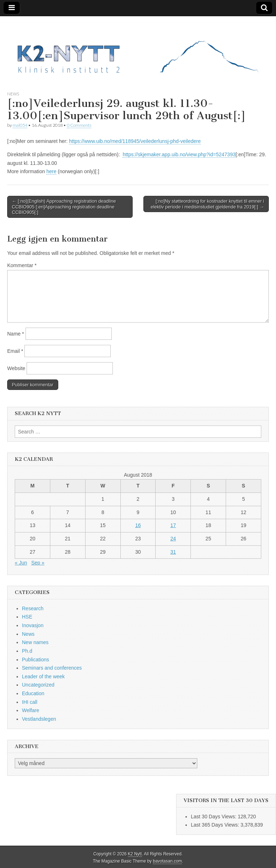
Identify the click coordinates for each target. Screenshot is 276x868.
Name (16, 334)
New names (35, 642)
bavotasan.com (168, 861)
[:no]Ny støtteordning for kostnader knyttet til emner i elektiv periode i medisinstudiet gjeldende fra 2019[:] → (207, 204)
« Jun (21, 563)
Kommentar (22, 265)
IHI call (30, 702)
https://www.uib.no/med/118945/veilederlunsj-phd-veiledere (135, 141)
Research (33, 608)
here (51, 171)
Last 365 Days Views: (216, 825)
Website (16, 368)
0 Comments (79, 125)
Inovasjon (33, 625)
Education (33, 693)
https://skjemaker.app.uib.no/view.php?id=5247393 (179, 154)
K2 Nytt (135, 854)
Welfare (31, 710)
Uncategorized (38, 685)
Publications (36, 660)
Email (15, 351)
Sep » (38, 563)
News (13, 94)
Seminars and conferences (52, 668)
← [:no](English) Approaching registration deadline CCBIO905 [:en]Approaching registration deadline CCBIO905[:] (64, 207)
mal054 (20, 125)
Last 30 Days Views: (214, 817)
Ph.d (27, 651)
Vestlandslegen (39, 719)
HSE (27, 617)
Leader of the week (43, 676)
